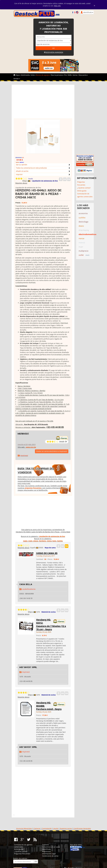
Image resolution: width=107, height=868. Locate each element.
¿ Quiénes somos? (84, 188)
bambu (60, 541)
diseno (81, 226)
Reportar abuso (21, 183)
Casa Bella (26, 584)
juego (25, 541)
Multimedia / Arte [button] (28, 75)
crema (49, 541)
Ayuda (56, 828)
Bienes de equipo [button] (43, 75)
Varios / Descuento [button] (80, 75)
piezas (36, 541)
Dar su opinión (22, 165)
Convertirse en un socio (51, 847)
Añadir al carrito (22, 171)
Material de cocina (49, 612)
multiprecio (84, 251)
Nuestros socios (66, 828)
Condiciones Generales (82, 828)
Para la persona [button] (57, 75)
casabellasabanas (29, 589)
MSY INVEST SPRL (28, 667)
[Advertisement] (43, 103)
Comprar (37, 828)
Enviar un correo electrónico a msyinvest (52, 451)
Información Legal (49, 854)
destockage (83, 222)
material (82, 243)
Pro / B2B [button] (68, 75)
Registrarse (46, 851)
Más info (57, 6)
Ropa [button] (18, 75)
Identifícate (46, 849)
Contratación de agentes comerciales (85, 195)
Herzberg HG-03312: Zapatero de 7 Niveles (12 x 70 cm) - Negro (51, 624)
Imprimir (19, 174)
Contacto (45, 845)
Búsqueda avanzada (54, 52)
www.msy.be (31, 447)
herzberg (42, 541)
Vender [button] (17, 79)
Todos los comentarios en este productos (31, 168)
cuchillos (82, 218)
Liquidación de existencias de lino (45, 181)
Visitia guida (82, 191)
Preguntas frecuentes (81, 183)
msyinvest (23, 434)
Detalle (31, 179)
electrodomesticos (87, 234)
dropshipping (84, 230)
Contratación (47, 828)
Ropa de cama (50, 548)
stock (87, 255)
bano (54, 541)
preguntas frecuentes (33, 488)
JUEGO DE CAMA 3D (47, 553)
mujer (81, 247)
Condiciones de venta (50, 856)
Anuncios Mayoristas (24, 828)
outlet (81, 255)
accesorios (83, 213)
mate (30, 541)
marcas (81, 238)
